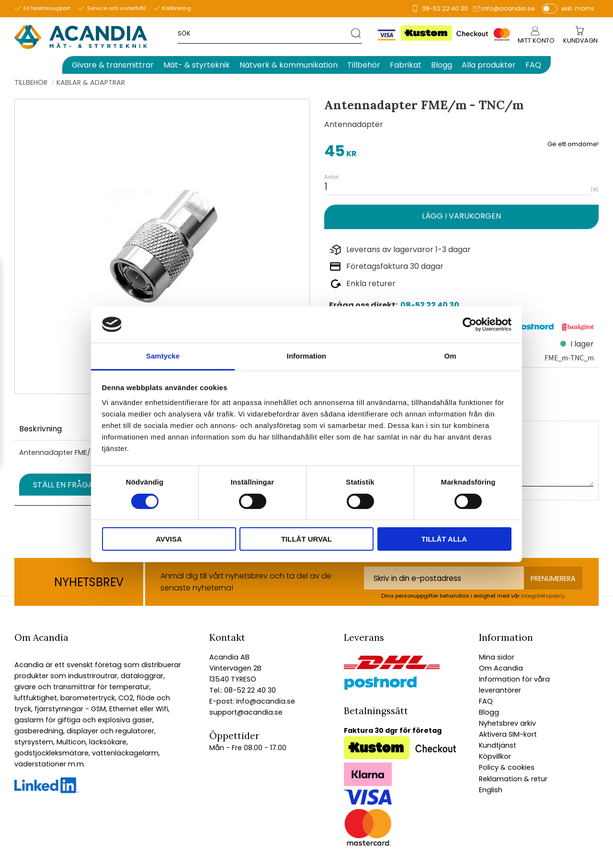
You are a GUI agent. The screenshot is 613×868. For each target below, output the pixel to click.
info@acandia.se (508, 8)
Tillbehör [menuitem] (364, 65)
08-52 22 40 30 (445, 8)
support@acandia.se (246, 712)
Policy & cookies (507, 767)
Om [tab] (450, 356)
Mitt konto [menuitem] (536, 41)
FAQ (486, 701)
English (491, 790)
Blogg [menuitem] (442, 65)
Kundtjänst (498, 745)
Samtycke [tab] (163, 356)
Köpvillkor (495, 756)
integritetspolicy (543, 596)
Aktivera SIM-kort (508, 734)
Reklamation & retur (513, 779)
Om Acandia (501, 668)
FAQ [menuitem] (533, 65)
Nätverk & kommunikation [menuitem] (289, 65)
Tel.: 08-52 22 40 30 (243, 690)
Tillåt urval (306, 539)
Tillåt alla (444, 539)
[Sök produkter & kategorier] (264, 33)
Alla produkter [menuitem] (489, 65)
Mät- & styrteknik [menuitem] (197, 65)
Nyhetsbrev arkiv (507, 723)
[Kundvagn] (580, 41)
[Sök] (357, 33)
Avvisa (169, 539)
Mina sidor (497, 657)
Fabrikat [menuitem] (406, 65)
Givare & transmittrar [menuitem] (113, 65)
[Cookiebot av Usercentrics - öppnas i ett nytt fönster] (470, 324)
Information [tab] (307, 356)
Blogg (489, 712)
